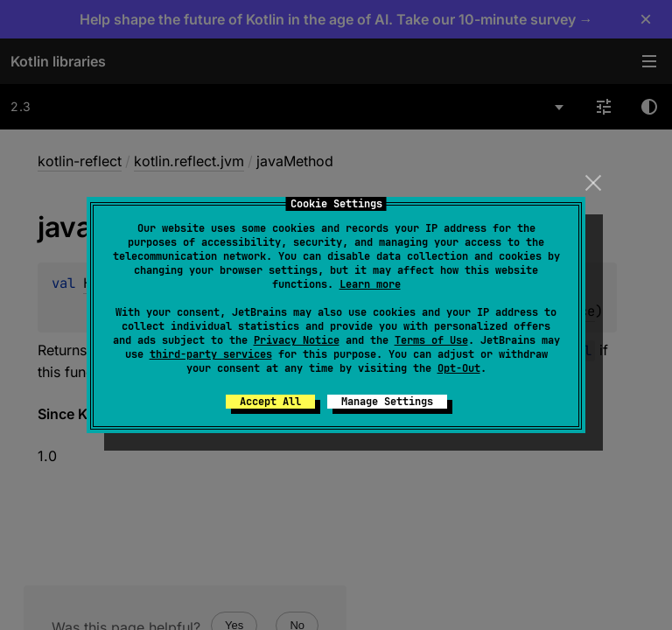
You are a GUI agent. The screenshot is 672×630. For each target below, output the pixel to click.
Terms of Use (431, 340)
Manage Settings (387, 402)
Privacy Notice (297, 340)
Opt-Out (459, 368)
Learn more (370, 284)
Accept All (270, 402)
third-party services (211, 354)
